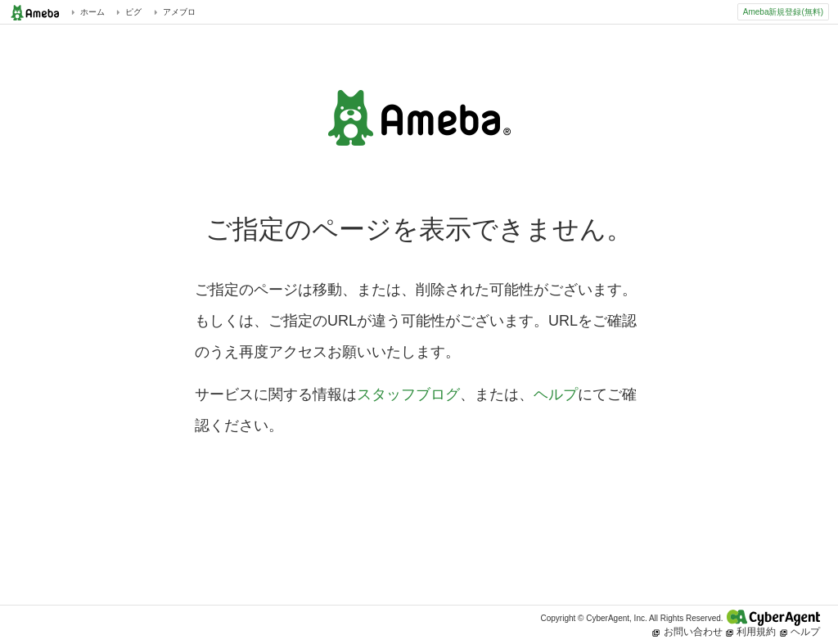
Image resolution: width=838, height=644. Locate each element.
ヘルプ (556, 394)
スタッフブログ (408, 394)
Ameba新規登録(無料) (783, 12)
